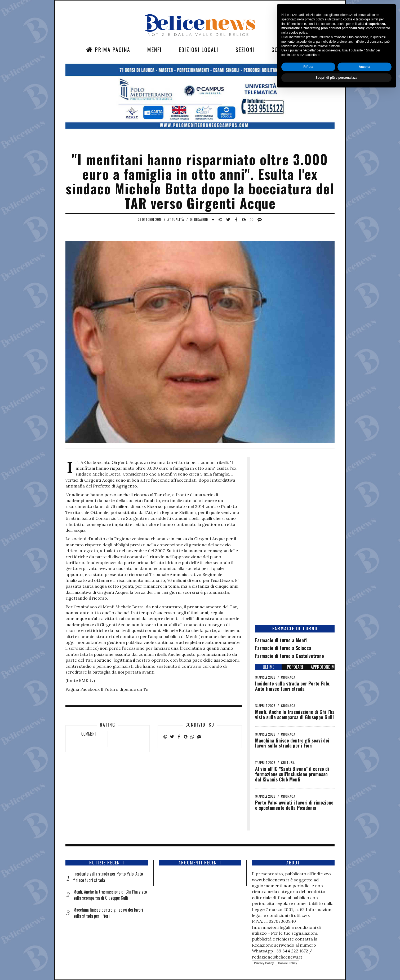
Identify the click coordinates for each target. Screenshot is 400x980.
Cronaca (288, 677)
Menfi (155, 50)
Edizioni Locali (199, 50)
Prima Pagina (108, 50)
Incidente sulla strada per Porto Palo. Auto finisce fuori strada (293, 686)
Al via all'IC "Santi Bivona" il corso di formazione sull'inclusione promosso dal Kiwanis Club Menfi (292, 774)
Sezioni (245, 50)
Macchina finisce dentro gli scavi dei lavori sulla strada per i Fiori (292, 743)
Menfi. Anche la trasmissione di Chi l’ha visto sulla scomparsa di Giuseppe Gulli (295, 714)
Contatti (283, 50)
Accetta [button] (364, 955)
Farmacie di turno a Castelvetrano (290, 656)
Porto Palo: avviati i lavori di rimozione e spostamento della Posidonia (294, 805)
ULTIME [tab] (268, 667)
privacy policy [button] (314, 908)
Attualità (176, 219)
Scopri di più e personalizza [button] (336, 966)
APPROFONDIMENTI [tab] (323, 667)
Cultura (288, 763)
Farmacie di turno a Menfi (281, 640)
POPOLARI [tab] (295, 667)
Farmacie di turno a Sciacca (283, 648)
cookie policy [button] (298, 921)
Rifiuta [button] (308, 955)
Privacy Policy (264, 963)
